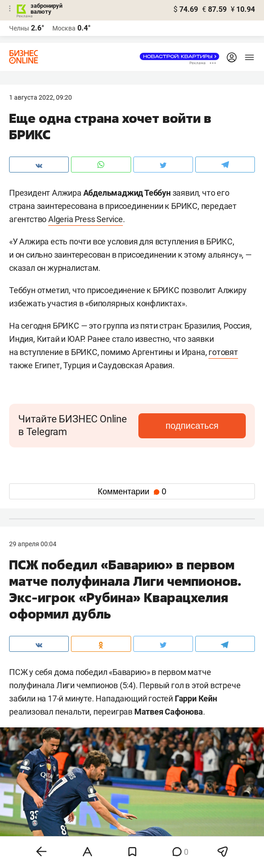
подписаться (192, 426)
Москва (64, 28)
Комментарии (132, 492)
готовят (223, 352)
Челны (19, 28)
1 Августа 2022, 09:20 (41, 97)
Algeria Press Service (86, 219)
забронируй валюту (46, 9)
